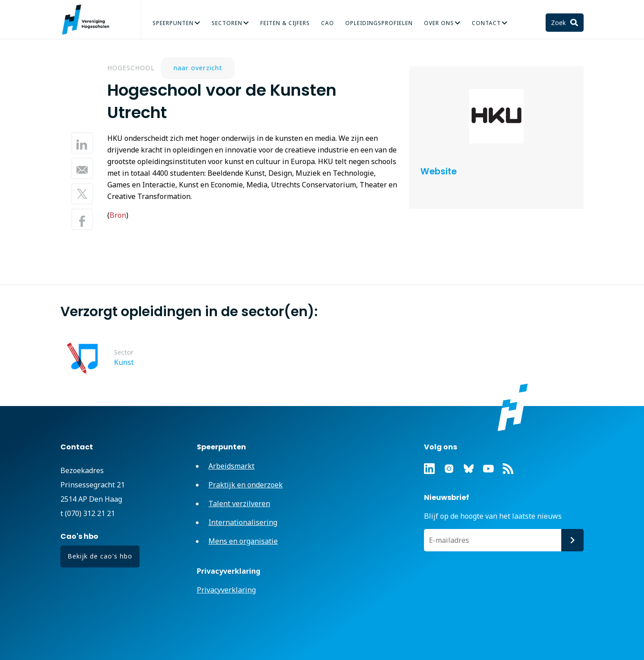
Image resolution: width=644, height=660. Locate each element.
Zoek (559, 23)
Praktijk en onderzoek (246, 485)
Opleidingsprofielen (379, 23)
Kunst (124, 362)
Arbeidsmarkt (231, 466)
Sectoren (227, 23)
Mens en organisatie (243, 541)
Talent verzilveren (239, 503)
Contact (486, 23)
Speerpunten (173, 23)
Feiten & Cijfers (285, 23)
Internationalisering (243, 522)
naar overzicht (198, 68)
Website (439, 171)
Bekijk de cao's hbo (100, 556)
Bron (118, 215)
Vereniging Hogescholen (89, 20)
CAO (328, 23)
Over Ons (439, 23)
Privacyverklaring (226, 590)
